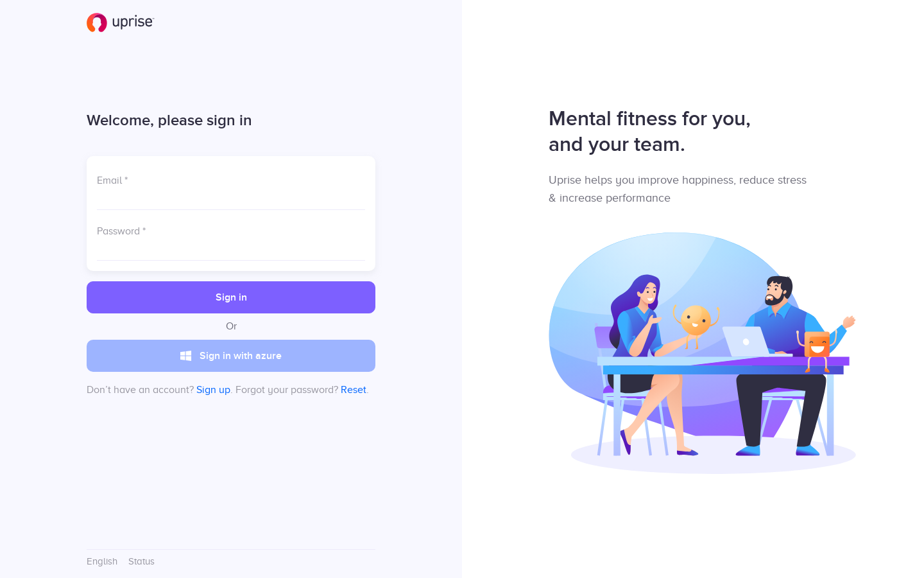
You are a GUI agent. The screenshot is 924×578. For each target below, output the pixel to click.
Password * (121, 231)
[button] (231, 297)
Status (141, 561)
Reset (354, 390)
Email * (112, 180)
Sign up (213, 390)
